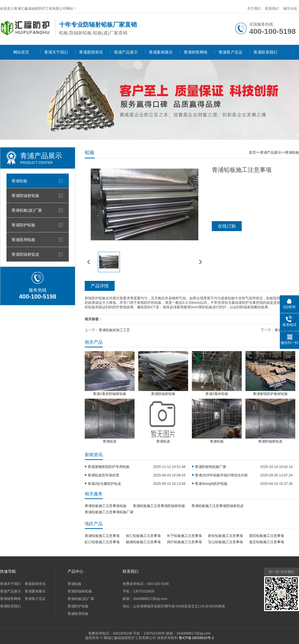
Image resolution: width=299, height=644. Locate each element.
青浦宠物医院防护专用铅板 (109, 467)
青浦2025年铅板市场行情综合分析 (221, 475)
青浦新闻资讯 (91, 52)
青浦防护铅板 (23, 225)
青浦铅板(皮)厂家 (27, 210)
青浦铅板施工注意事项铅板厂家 (109, 512)
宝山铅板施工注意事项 (225, 542)
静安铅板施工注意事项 (225, 536)
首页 (252, 152)
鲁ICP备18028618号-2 (196, 638)
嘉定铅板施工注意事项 (267, 542)
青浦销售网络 (196, 52)
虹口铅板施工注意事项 (102, 542)
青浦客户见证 (230, 52)
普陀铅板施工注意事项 (267, 536)
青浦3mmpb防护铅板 (211, 484)
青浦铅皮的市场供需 (103, 475)
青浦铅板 (19, 181)
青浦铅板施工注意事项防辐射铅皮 (218, 506)
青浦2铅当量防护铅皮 (104, 484)
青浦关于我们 (56, 52)
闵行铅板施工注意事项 (184, 542)
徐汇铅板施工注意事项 (143, 536)
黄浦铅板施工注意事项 (102, 536)
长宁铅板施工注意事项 (184, 536)
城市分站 (290, 8)
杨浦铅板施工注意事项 (143, 542)
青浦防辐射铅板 (25, 195)
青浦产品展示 (126, 52)
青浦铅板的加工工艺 (114, 330)
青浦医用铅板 (23, 240)
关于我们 (254, 8)
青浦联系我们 (265, 52)
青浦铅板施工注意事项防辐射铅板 (159, 506)
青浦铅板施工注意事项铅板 (106, 506)
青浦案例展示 (161, 52)
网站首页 (21, 52)
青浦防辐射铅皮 (25, 254)
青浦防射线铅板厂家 (211, 467)
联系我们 (272, 8)
